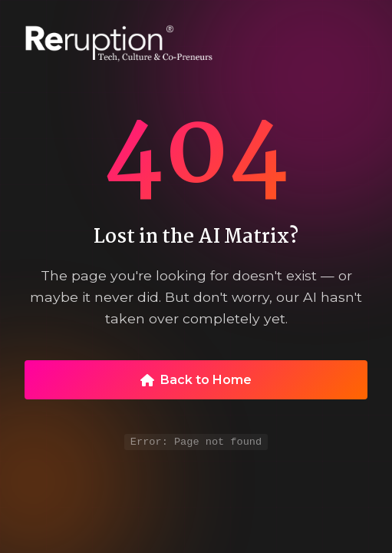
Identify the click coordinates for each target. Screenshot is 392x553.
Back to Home (196, 378)
